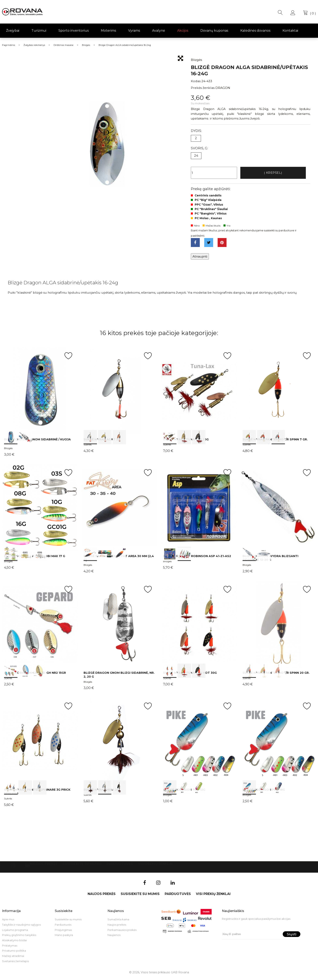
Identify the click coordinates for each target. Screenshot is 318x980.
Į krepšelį (273, 173)
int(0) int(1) (40, 393)
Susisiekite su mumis (82, 866)
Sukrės (88, 447)
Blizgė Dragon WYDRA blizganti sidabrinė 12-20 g (270, 560)
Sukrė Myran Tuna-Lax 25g (186, 442)
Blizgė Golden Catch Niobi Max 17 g (35, 558)
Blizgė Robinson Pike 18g (264, 792)
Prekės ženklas (203, 88)
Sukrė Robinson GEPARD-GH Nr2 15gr (35, 675)
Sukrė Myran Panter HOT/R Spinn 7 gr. (275, 442)
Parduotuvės (120, 866)
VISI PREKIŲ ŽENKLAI (155, 866)
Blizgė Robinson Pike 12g (184, 792)
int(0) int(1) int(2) (119, 393)
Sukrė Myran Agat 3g (102, 442)
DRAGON (223, 88)
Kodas (196, 81)
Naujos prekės (44, 866)
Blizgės (8, 450)
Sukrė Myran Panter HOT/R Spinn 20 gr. (276, 675)
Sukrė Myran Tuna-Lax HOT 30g (190, 675)
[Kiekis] (214, 173)
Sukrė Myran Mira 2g (101, 792)
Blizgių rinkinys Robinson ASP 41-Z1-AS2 (197, 558)
